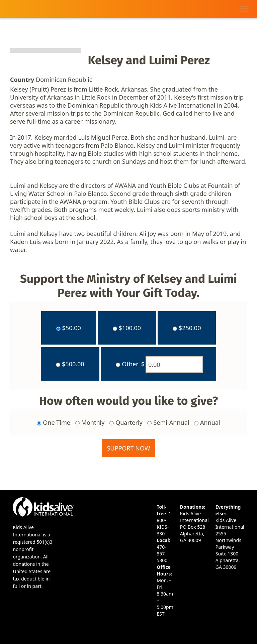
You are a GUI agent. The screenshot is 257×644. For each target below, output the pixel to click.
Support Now (128, 448)
